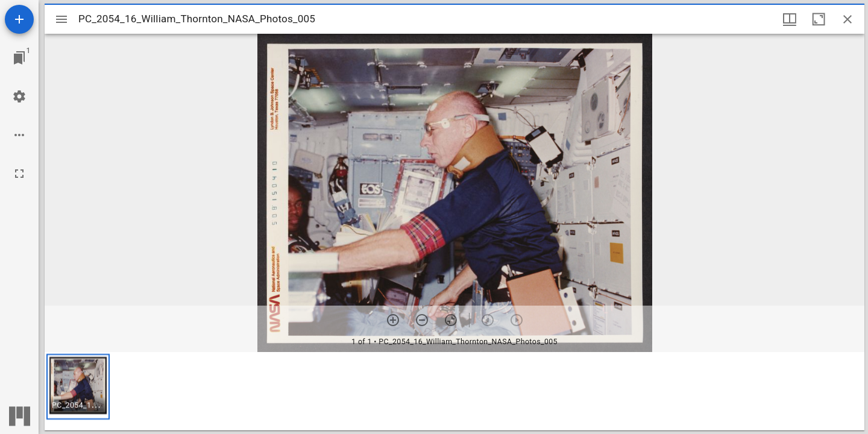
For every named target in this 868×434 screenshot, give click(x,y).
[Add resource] (19, 19)
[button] (78, 387)
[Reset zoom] (451, 320)
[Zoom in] (393, 320)
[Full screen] (19, 174)
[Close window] (848, 19)
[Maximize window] (819, 19)
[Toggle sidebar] (61, 19)
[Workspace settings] (19, 96)
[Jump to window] (19, 58)
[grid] (454, 391)
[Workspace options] (19, 135)
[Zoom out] (422, 320)
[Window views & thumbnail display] (790, 19)
